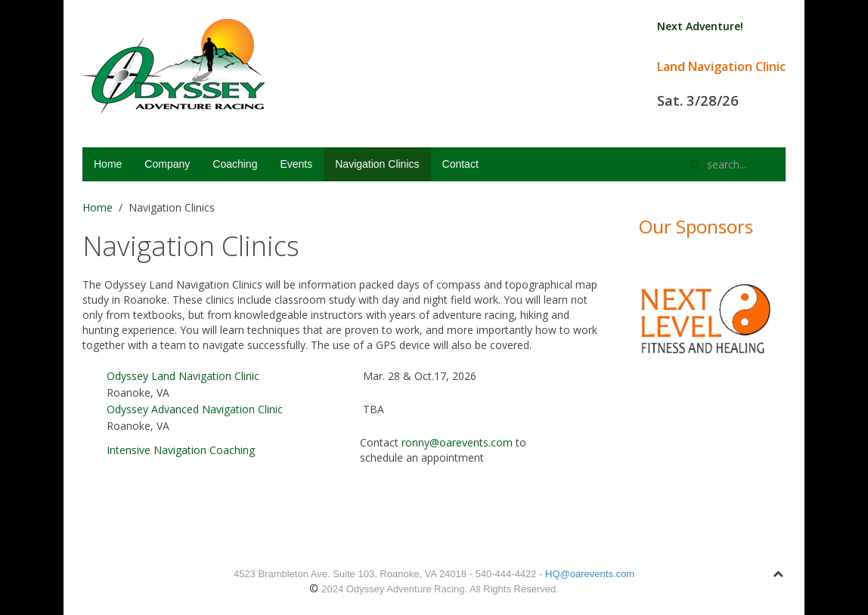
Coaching (235, 164)
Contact (460, 164)
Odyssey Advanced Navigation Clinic (195, 409)
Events (296, 164)
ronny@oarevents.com (457, 442)
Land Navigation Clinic (721, 66)
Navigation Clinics (377, 164)
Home (108, 164)
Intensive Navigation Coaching (181, 450)
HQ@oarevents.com (590, 574)
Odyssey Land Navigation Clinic (183, 376)
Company (167, 164)
